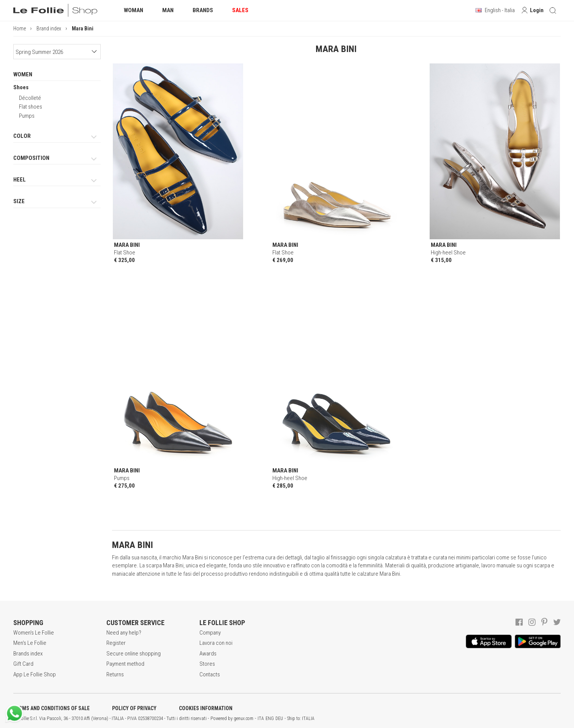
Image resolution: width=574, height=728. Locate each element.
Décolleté (30, 98)
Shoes (21, 87)
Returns (115, 674)
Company (210, 633)
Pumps (27, 116)
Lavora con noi (216, 643)
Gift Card (23, 664)
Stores (207, 664)
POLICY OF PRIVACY (134, 708)
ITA (261, 719)
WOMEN (23, 74)
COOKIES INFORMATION (206, 708)
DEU (279, 719)
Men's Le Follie (30, 643)
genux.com (244, 719)
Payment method (125, 664)
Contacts (210, 674)
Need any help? (124, 633)
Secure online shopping (134, 654)
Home (20, 28)
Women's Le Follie (34, 633)
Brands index (28, 654)
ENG (270, 719)
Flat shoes (31, 107)
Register (116, 643)
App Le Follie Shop (35, 674)
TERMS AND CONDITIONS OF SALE (51, 708)
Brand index (49, 28)
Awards (208, 654)
